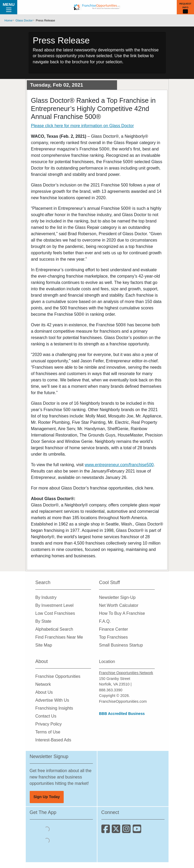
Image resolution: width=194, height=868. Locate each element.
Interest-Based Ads (53, 740)
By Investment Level (54, 605)
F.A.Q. (105, 621)
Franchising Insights (54, 708)
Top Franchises (113, 637)
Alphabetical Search (54, 629)
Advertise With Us (52, 700)
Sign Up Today (47, 797)
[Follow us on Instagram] (127, 831)
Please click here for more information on (83, 126)
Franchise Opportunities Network (126, 673)
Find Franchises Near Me (59, 637)
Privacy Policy (49, 724)
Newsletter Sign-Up (117, 597)
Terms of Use (48, 732)
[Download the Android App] (47, 840)
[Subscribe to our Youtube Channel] (137, 831)
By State (43, 621)
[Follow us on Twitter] (117, 831)
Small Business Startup (121, 645)
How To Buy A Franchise (122, 613)
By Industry (46, 597)
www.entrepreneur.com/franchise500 (119, 465)
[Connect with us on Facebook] (107, 831)
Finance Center (113, 629)
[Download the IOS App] (47, 829)
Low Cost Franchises (55, 613)
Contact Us (46, 716)
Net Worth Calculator (119, 605)
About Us (44, 692)
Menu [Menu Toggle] (9, 7)
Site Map (44, 645)
